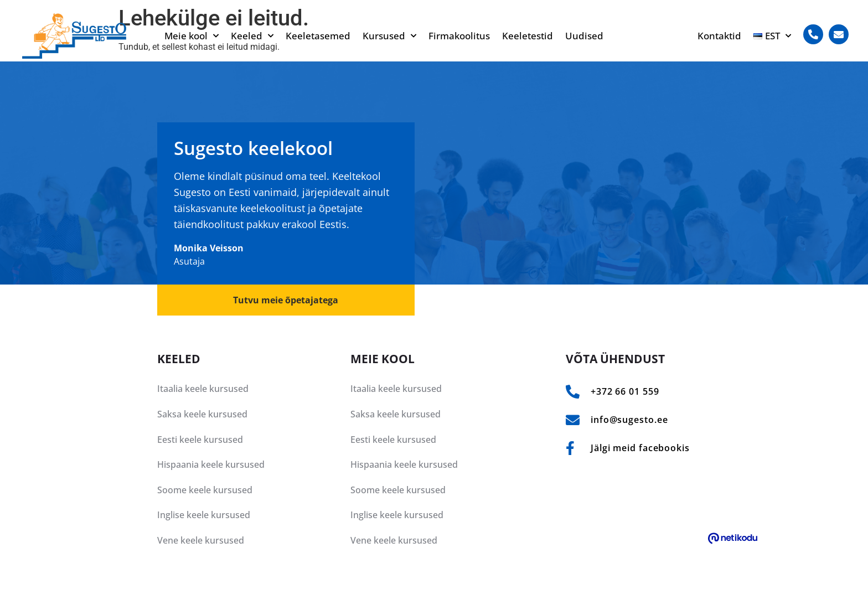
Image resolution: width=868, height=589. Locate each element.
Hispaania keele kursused (211, 464)
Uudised (584, 36)
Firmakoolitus (459, 36)
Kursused (389, 36)
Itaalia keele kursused (203, 389)
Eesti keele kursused (200, 440)
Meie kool (192, 36)
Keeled (252, 36)
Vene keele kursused (201, 540)
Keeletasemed (318, 36)
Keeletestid (528, 36)
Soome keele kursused (205, 490)
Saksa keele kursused (202, 414)
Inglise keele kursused (204, 515)
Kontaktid (719, 36)
